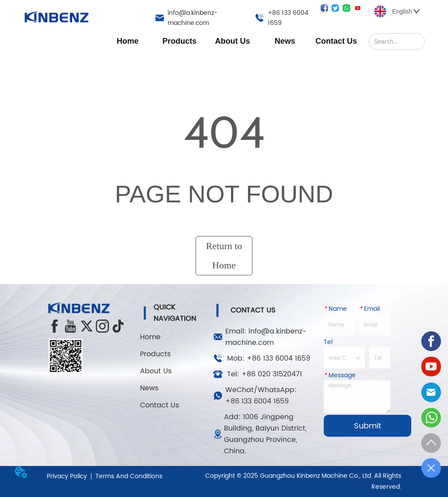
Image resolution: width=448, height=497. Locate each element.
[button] (179, 41)
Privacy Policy (67, 476)
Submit (367, 426)
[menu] (232, 41)
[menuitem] (179, 41)
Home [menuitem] (128, 41)
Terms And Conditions (129, 476)
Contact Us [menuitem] (336, 41)
